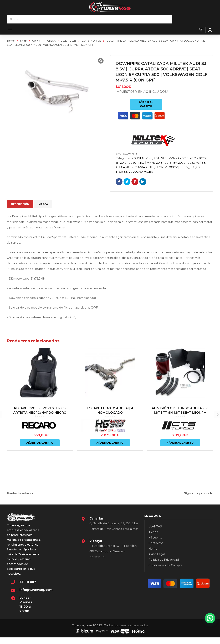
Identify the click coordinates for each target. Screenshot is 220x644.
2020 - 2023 (69, 41)
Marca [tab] (43, 204)
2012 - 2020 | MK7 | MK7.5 (137, 163)
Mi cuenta (155, 539)
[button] (99, 61)
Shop (23, 41)
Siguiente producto (199, 492)
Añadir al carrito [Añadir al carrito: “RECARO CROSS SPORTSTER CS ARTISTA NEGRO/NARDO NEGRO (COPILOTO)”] (40, 459)
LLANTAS (155, 528)
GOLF (150, 167)
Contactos (156, 545)
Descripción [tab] (20, 204)
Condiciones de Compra (165, 567)
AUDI (130, 167)
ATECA (51, 41)
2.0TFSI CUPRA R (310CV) (171, 158)
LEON (159, 167)
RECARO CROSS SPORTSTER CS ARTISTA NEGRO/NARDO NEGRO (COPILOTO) (40, 429)
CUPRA (37, 41)
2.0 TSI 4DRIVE (91, 41)
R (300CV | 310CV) (177, 167)
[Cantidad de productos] (122, 102)
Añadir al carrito (146, 104)
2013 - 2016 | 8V (167, 163)
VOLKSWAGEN (143, 172)
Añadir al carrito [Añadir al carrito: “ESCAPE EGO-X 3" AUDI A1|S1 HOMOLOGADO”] (110, 459)
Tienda (153, 534)
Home (11, 41)
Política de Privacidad (164, 561)
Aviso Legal (157, 556)
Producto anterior (20, 492)
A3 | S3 (201, 163)
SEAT (128, 172)
